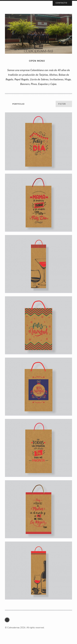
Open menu (37, 61)
